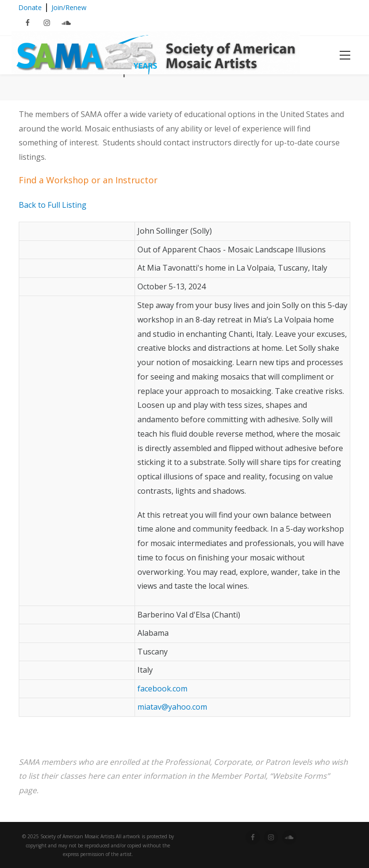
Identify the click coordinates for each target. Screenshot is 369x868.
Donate (30, 7)
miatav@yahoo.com (172, 707)
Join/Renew (69, 7)
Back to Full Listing (53, 205)
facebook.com (162, 689)
